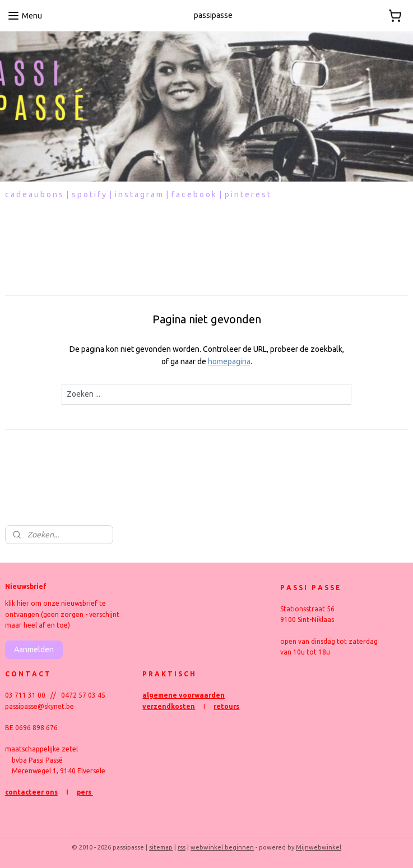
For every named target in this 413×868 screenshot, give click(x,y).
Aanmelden (34, 649)
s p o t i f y (89, 194)
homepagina (229, 361)
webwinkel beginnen (222, 847)
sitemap (161, 847)
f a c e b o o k (194, 194)
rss (182, 847)
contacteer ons (31, 792)
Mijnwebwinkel (319, 847)
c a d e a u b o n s (34, 194)
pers (85, 792)
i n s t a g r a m (139, 194)
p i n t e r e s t (247, 194)
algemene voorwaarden (184, 695)
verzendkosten (169, 706)
